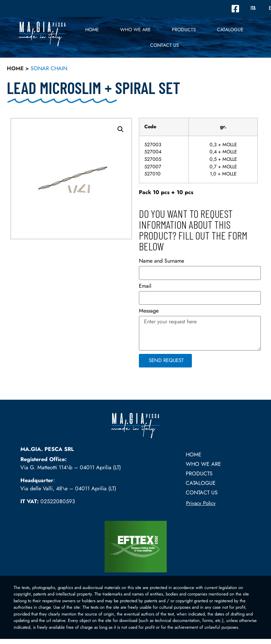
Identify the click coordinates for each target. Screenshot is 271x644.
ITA (253, 8)
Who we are (135, 30)
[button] (121, 129)
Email (145, 287)
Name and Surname (161, 261)
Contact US (165, 45)
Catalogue (230, 30)
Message (149, 311)
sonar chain (49, 68)
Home (92, 30)
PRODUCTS (184, 30)
